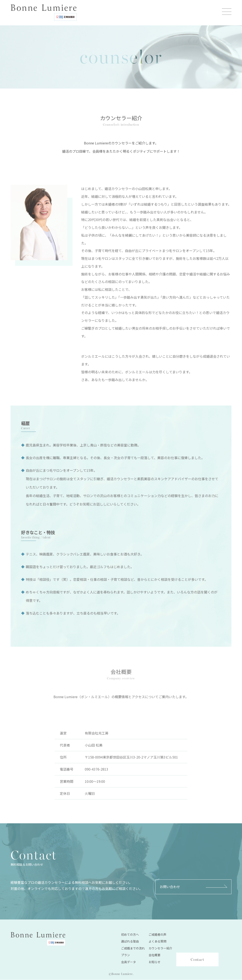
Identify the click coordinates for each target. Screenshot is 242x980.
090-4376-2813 (97, 775)
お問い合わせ (170, 887)
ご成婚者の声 (157, 935)
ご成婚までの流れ (133, 948)
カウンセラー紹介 (160, 948)
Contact (197, 960)
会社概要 (154, 955)
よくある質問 (157, 942)
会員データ (129, 962)
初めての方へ (130, 935)
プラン (126, 955)
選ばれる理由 (130, 942)
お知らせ (154, 962)
